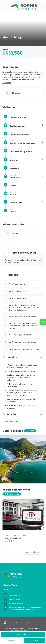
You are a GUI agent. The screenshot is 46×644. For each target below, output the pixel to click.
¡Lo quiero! (12, 640)
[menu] (43, 7)
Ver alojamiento (32, 552)
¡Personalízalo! (23, 634)
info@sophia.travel (16, 604)
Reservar (34, 640)
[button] (7, 83)
